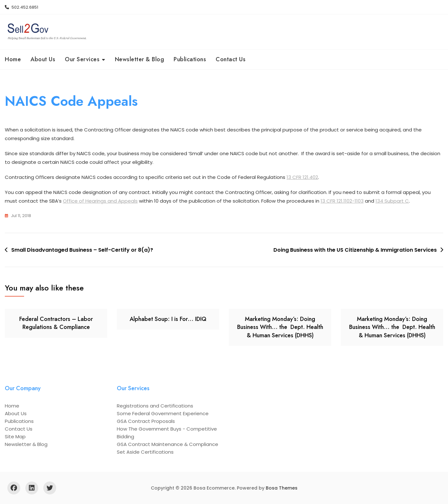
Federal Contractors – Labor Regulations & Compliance (56, 323)
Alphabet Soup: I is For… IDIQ (168, 319)
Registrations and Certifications (155, 406)
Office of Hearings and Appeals (100, 201)
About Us (43, 59)
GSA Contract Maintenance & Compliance (168, 444)
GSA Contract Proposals (146, 421)
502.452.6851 (22, 7)
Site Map (15, 437)
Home (13, 59)
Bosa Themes (282, 488)
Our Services (82, 59)
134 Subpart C (392, 201)
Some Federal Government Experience (163, 413)
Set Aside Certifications (145, 452)
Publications (190, 59)
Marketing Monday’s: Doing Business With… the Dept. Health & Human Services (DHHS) (280, 327)
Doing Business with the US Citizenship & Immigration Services (355, 250)
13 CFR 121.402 (302, 177)
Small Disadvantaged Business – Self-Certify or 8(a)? (82, 250)
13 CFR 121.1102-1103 (342, 201)
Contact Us (231, 59)
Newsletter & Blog (140, 59)
